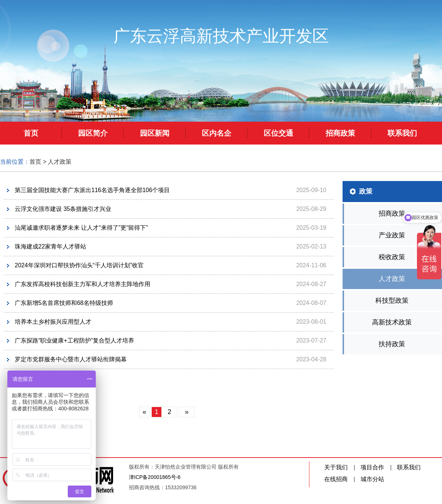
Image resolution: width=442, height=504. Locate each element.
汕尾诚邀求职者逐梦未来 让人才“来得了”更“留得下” (81, 228)
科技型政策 (392, 300)
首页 (35, 162)
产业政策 (392, 235)
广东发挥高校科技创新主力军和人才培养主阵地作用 (83, 284)
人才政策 (60, 162)
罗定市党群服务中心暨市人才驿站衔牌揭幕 (71, 359)
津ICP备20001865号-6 (155, 477)
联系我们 (409, 467)
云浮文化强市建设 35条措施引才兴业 (63, 209)
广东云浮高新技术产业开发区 (221, 36)
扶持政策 (392, 344)
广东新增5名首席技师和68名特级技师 (64, 303)
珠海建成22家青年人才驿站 (50, 246)
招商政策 (392, 213)
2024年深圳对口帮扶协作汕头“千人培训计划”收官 (79, 265)
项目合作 (372, 467)
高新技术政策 (392, 322)
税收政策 (392, 257)
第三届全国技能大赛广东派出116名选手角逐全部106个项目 (92, 190)
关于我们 (336, 467)
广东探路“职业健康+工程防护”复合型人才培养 (74, 340)
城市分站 (372, 479)
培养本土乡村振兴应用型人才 (53, 322)
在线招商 (336, 479)
